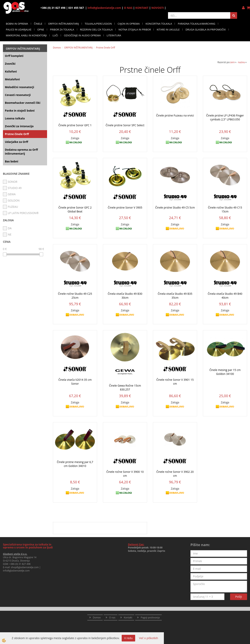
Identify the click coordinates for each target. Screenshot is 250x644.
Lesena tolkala (15, 118)
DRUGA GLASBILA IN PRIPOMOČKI (206, 30)
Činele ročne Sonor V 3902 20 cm (175, 474)
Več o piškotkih (149, 638)
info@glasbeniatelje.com (104, 8)
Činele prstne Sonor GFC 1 (75, 125)
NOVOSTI (158, 8)
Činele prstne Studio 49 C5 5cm (175, 207)
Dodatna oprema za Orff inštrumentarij (21, 152)
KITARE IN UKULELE (168, 30)
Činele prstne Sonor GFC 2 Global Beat (75, 209)
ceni (233, 62)
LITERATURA (114, 35)
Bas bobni (12, 161)
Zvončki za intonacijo (19, 126)
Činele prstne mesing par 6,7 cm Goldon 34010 (75, 464)
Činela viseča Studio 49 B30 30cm (125, 296)
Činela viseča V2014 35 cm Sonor (75, 382)
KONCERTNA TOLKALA (159, 24)
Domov (57, 48)
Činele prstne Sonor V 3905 (125, 207)
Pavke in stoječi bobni (20, 111)
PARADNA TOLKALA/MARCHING (196, 24)
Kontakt (128, 618)
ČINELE (38, 24)
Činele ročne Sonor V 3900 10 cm (125, 474)
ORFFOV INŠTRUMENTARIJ (63, 24)
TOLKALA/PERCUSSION (98, 24)
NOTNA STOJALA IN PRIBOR (135, 30)
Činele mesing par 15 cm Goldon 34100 (225, 372)
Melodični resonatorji (19, 87)
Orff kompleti (14, 56)
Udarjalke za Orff (17, 142)
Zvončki (10, 64)
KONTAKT (142, 8)
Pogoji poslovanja (150, 618)
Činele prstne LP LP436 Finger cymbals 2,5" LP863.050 (225, 117)
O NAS (128, 8)
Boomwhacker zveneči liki (23, 103)
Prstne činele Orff (17, 134)
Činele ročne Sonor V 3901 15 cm (175, 382)
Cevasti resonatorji (18, 95)
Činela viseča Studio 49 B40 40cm (225, 296)
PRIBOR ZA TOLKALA (62, 30)
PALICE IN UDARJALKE (19, 30)
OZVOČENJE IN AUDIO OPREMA (82, 35)
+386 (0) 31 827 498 (20, 564)
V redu (128, 638)
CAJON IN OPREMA (129, 24)
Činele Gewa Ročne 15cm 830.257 (125, 387)
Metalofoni (12, 79)
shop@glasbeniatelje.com (25, 567)
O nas (112, 618)
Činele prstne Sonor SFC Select (125, 125)
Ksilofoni (11, 71)
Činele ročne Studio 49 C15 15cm (225, 209)
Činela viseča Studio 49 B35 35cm (175, 296)
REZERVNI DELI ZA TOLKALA (96, 30)
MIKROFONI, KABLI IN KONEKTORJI (26, 35)
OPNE (41, 30)
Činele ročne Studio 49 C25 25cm (75, 296)
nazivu (242, 62)
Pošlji (238, 597)
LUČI (55, 35)
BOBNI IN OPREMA (17, 24)
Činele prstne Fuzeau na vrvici (175, 115)
